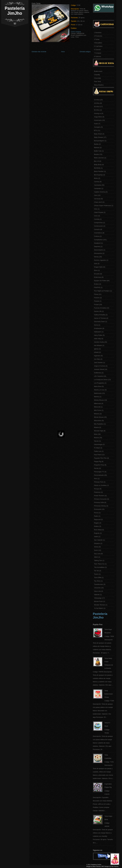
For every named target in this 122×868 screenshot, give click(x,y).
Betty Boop (98, 165)
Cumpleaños (98, 240)
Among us (97, 113)
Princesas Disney (100, 506)
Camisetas (98, 185)
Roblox (96, 526)
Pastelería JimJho (15, 11)
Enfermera (98, 277)
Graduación (98, 328)
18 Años (97, 103)
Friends (97, 301)
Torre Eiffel (98, 578)
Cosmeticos (98, 233)
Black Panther (99, 171)
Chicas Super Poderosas (102, 206)
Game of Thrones (100, 318)
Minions (97, 414)
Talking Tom (98, 560)
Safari (96, 537)
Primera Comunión (100, 499)
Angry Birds (98, 117)
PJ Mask (97, 448)
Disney (96, 257)
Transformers (99, 584)
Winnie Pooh (98, 601)
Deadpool (97, 243)
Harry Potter (98, 335)
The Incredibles (99, 567)
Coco (96, 216)
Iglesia (96, 349)
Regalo (96, 523)
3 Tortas (97, 39)
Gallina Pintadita (100, 315)
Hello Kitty (97, 339)
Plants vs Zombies (100, 485)
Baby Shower (99, 137)
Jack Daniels (98, 363)
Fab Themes (115, 866)
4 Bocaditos (98, 43)
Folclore (97, 298)
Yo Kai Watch (99, 608)
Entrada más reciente (39, 52)
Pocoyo (97, 489)
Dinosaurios (98, 253)
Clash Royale (99, 212)
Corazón (97, 229)
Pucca (96, 513)
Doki (96, 264)
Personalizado (99, 475)
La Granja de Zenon (101, 380)
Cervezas (97, 199)
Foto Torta (97, 81)
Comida (97, 219)
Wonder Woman (99, 605)
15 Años (97, 100)
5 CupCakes (98, 46)
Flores (96, 294)
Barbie (96, 144)
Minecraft (97, 407)
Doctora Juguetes (100, 260)
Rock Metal (98, 530)
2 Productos (98, 36)
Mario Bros (98, 386)
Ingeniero (97, 356)
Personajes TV (99, 472)
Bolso (96, 178)
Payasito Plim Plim (100, 458)
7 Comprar (98, 53)
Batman (97, 148)
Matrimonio (98, 393)
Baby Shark (98, 134)
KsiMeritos (98, 373)
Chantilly (97, 75)
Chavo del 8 (98, 202)
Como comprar (76, 32)
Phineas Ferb (99, 482)
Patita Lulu (98, 451)
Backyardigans (99, 141)
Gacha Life (98, 311)
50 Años (97, 107)
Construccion (98, 226)
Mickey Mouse (99, 400)
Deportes (97, 246)
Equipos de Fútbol (100, 281)
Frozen (96, 304)
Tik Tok (96, 571)
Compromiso (98, 223)
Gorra (96, 325)
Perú (96, 479)
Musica (96, 438)
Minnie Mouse (99, 417)
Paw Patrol (98, 455)
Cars (96, 195)
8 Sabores (97, 56)
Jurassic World (99, 369)
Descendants (98, 250)
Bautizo (97, 154)
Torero (96, 574)
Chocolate (97, 78)
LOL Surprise (98, 376)
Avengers (97, 127)
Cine (96, 209)
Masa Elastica (99, 85)
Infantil (96, 352)
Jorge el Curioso (100, 366)
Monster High (99, 431)
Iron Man (97, 359)
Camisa (97, 182)
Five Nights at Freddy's (102, 291)
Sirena (96, 547)
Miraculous (98, 421)
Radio (96, 516)
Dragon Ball (98, 267)
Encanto (97, 274)
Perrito (96, 468)
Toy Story (97, 581)
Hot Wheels (98, 345)
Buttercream (98, 71)
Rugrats (97, 533)
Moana (96, 427)
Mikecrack (97, 403)
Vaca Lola (97, 591)
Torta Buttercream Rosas (109, 694)
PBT (103, 866)
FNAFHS (97, 287)
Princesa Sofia (99, 502)
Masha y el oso (99, 390)
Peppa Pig (98, 461)
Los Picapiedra (99, 383)
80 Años (97, 110)
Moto (96, 434)
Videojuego (98, 598)
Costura (97, 236)
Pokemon (97, 492)
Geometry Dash (99, 322)
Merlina (97, 397)
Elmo (96, 270)
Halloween (98, 332)
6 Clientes (97, 50)
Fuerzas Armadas (100, 308)
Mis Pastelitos (99, 424)
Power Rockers (99, 496)
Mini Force (98, 410)
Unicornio (97, 588)
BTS (95, 130)
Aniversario (98, 120)
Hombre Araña (99, 342)
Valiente (97, 595)
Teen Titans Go (99, 564)
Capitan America (100, 192)
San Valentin (98, 540)
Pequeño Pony (99, 465)
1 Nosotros (98, 33)
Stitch (96, 557)
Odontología (98, 444)
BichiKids (97, 168)
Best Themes (97, 866)
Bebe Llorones (99, 158)
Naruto (96, 441)
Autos (96, 124)
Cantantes (97, 188)
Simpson (97, 543)
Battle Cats (98, 151)
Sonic (96, 550)
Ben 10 (96, 161)
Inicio (63, 52)
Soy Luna (97, 554)
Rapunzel (97, 519)
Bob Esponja (98, 175)
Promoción (98, 509)
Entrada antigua (85, 52)
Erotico (96, 284)
